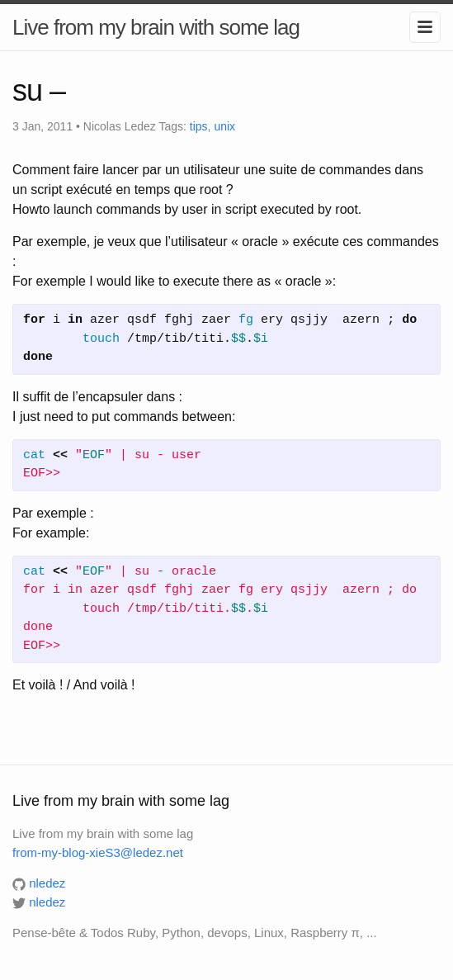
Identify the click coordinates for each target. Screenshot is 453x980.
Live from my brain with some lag (156, 27)
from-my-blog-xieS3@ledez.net (98, 852)
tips (199, 126)
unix (224, 126)
